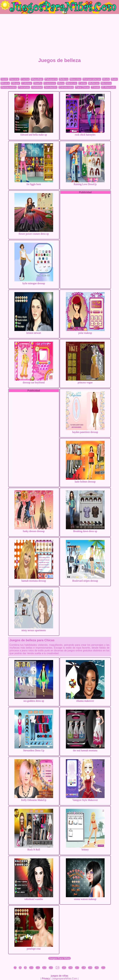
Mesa (61, 83)
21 (103, 968)
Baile (114, 79)
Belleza (64, 79)
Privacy (46, 979)
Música (5, 83)
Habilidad (37, 87)
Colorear (27, 83)
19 (90, 968)
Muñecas (94, 83)
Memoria (106, 83)
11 (38, 968)
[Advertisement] (59, 36)
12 (44, 968)
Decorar (14, 79)
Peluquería (51, 79)
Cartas (83, 83)
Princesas (24, 87)
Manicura (71, 83)
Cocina (25, 79)
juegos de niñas (59, 976)
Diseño (38, 83)
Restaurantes (9, 87)
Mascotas (75, 79)
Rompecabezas (92, 79)
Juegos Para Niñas (59, 958)
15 (64, 968)
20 (97, 968)
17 (77, 968)
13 (51, 968)
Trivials (95, 87)
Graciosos (50, 83)
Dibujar (16, 83)
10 (31, 968)
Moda (106, 79)
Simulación (51, 87)
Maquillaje (37, 79)
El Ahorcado (108, 87)
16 (71, 968)
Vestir (4, 79)
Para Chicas (82, 87)
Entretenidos (66, 87)
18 (84, 968)
